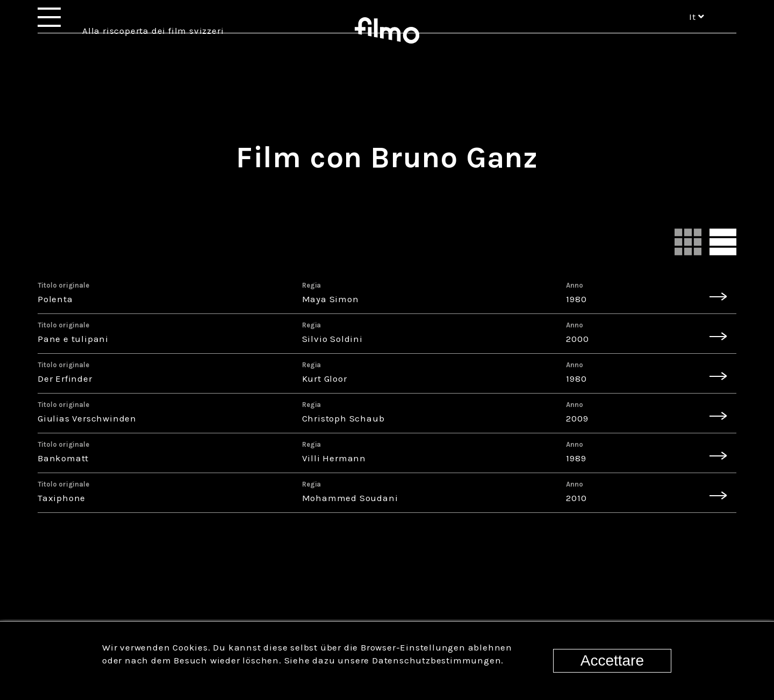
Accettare (612, 660)
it (697, 31)
